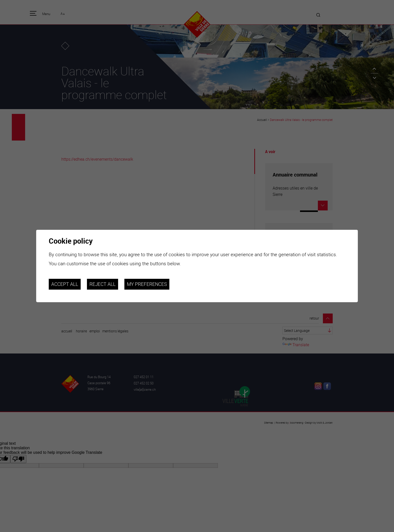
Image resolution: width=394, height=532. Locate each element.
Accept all (65, 284)
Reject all (103, 284)
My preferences (147, 284)
